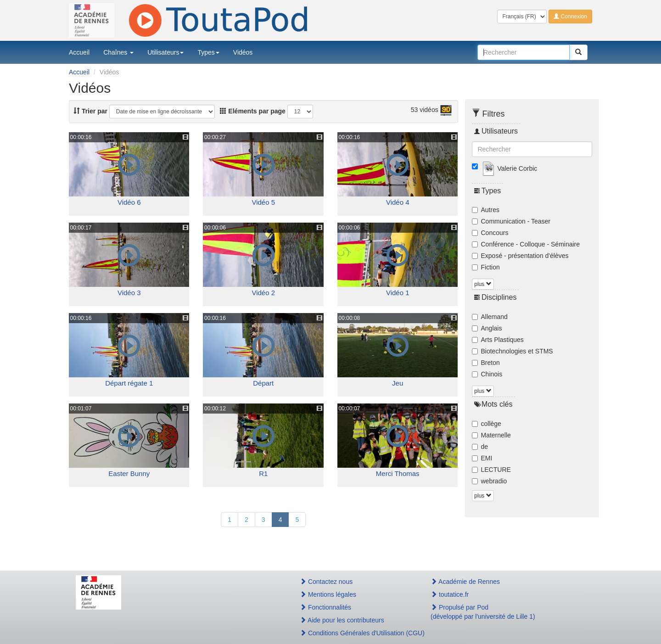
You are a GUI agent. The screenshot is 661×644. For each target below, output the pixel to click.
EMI (482, 458)
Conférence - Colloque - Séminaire (526, 244)
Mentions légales (328, 594)
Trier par (90, 111)
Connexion (570, 17)
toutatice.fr (450, 594)
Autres (486, 210)
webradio (490, 481)
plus (483, 284)
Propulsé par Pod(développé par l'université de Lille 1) (483, 612)
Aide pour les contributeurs (342, 620)
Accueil (79, 52)
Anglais (487, 328)
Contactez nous (326, 582)
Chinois (487, 374)
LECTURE (491, 470)
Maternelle (491, 435)
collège (487, 424)
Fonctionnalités (325, 607)
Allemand (490, 317)
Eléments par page (252, 111)
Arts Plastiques (498, 340)
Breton (486, 363)
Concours (490, 233)
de (480, 447)
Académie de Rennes (465, 582)
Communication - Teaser (511, 221)
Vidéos (243, 52)
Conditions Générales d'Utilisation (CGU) (355, 633)
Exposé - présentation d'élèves (520, 256)
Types (208, 52)
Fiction (486, 267)
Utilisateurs (165, 52)
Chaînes (118, 52)
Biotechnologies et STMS (513, 351)
